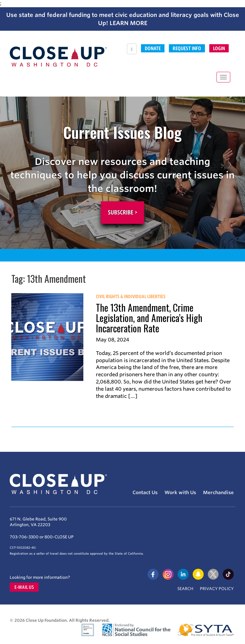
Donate (153, 48)
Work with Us (180, 493)
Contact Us (145, 493)
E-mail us (24, 587)
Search (185, 589)
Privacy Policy (217, 589)
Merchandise (218, 493)
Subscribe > (122, 212)
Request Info (187, 48)
